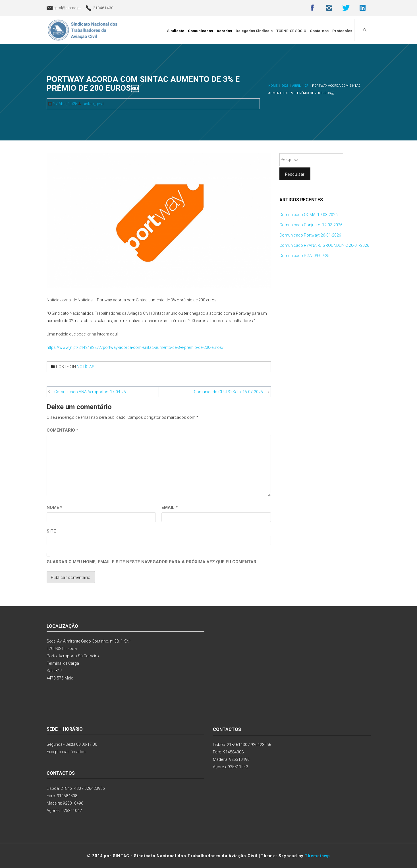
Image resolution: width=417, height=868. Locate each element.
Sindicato (177, 30)
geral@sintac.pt (67, 8)
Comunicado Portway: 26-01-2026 (310, 235)
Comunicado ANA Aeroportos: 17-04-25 (90, 392)
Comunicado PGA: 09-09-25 (304, 256)
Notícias (86, 367)
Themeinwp (317, 856)
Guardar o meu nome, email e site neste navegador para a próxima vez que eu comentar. (152, 562)
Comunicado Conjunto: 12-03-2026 (311, 225)
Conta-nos (320, 30)
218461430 (103, 8)
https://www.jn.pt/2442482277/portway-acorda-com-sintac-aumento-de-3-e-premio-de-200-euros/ (135, 347)
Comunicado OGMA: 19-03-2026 (309, 215)
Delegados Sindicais (255, 30)
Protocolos (343, 30)
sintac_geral (94, 104)
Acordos (225, 30)
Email (170, 507)
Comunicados (201, 30)
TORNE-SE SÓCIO (292, 30)
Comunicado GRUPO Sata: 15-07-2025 (228, 392)
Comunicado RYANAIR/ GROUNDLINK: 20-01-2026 (324, 245)
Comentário (62, 430)
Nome (54, 507)
